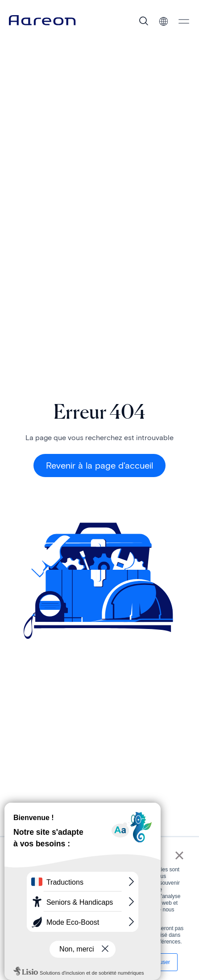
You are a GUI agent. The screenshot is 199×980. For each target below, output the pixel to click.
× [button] (179, 855)
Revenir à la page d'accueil (99, 465)
